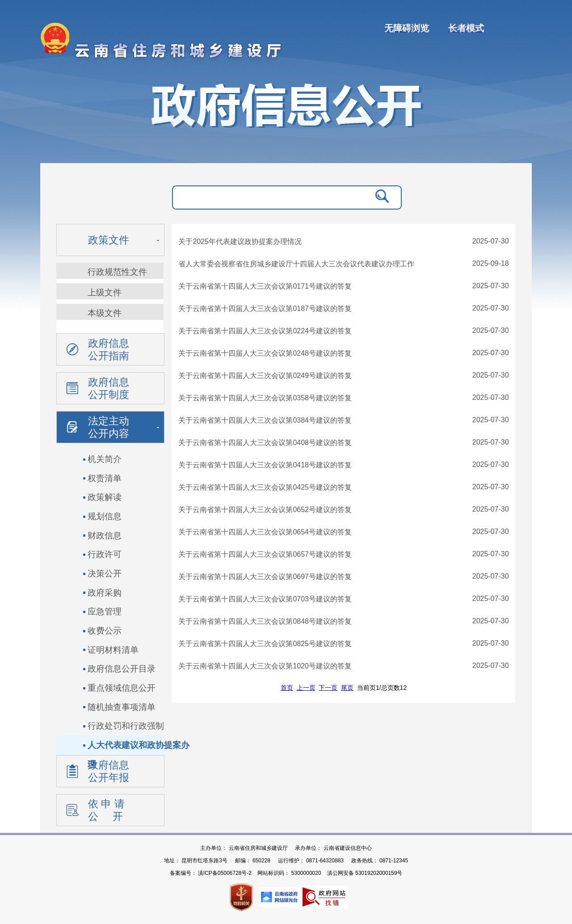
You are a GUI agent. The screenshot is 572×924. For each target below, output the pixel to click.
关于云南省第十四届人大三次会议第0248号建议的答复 (265, 353)
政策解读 (105, 497)
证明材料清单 (113, 650)
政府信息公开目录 (122, 669)
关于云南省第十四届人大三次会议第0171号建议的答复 (265, 286)
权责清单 (105, 478)
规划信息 (105, 516)
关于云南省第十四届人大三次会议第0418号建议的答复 (265, 465)
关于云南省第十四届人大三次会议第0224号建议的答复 (265, 331)
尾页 (347, 688)
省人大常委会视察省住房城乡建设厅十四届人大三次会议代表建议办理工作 (296, 264)
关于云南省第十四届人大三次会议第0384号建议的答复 (265, 420)
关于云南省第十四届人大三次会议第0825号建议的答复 (265, 644)
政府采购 (105, 593)
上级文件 (105, 292)
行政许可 (105, 554)
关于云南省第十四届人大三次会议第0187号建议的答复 (265, 309)
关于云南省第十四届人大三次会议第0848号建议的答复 (265, 621)
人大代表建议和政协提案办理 (139, 748)
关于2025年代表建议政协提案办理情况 (240, 241)
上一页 (306, 688)
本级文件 (105, 313)
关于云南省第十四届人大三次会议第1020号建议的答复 (265, 666)
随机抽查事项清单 (122, 707)
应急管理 (105, 611)
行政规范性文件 (117, 272)
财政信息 (105, 535)
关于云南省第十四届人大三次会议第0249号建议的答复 (265, 376)
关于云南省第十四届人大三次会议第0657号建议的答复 (265, 554)
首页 (287, 688)
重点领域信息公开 (122, 688)
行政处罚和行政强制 (126, 726)
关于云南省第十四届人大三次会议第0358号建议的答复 (265, 398)
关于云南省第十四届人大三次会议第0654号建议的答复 (265, 532)
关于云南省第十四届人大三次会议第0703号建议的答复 (265, 599)
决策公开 (105, 573)
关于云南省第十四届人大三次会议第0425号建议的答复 (265, 487)
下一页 (328, 688)
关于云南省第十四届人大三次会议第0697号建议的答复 (265, 577)
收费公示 (105, 631)
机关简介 (105, 459)
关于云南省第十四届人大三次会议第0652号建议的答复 (265, 510)
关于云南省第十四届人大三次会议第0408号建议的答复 (265, 443)
